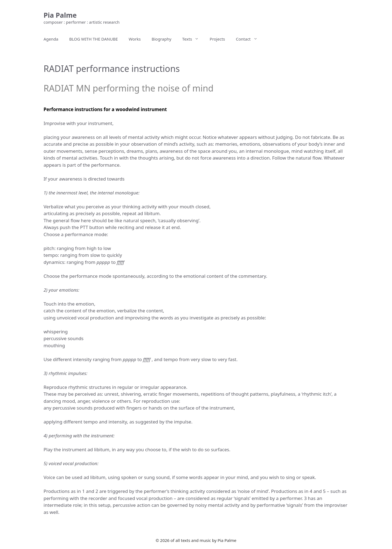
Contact (249, 39)
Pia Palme (60, 15)
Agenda (51, 39)
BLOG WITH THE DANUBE (94, 39)
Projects (217, 39)
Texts (193, 39)
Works (135, 39)
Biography (161, 39)
